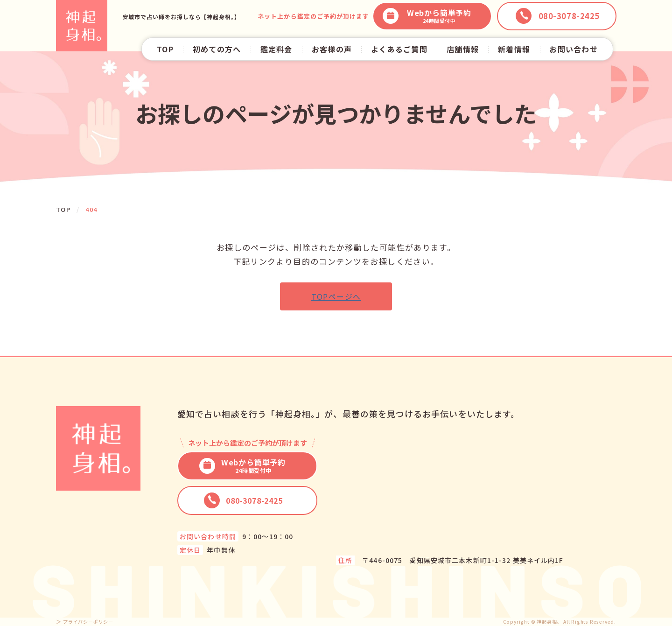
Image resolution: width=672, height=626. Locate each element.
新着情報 (514, 49)
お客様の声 (332, 49)
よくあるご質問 (399, 49)
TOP (165, 49)
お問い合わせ (574, 49)
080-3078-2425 (243, 500)
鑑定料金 (276, 49)
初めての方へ (217, 49)
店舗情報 (463, 49)
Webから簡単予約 (427, 16)
